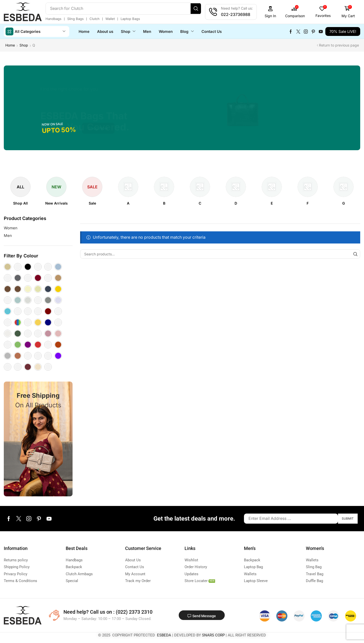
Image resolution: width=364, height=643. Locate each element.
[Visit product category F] (308, 203)
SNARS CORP (213, 635)
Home (10, 45)
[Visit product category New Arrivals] (56, 203)
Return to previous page (339, 45)
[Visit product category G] (344, 203)
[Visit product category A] (128, 203)
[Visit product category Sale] (92, 203)
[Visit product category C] (200, 203)
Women (11, 228)
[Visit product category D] (236, 203)
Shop (24, 45)
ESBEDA (164, 635)
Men (8, 235)
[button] (277, 12)
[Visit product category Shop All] (20, 203)
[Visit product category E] (272, 203)
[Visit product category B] (164, 203)
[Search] (203, 9)
